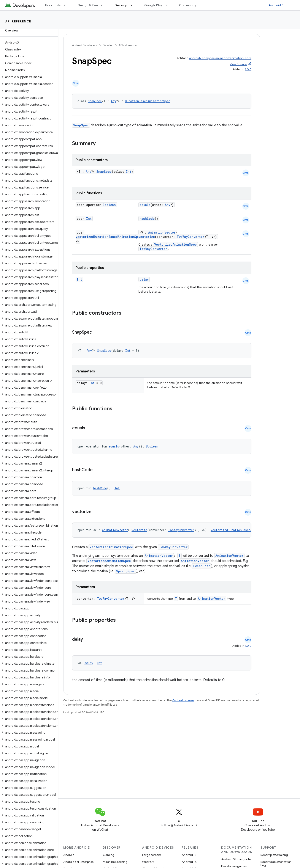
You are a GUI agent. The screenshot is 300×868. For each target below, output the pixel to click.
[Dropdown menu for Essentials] (67, 5)
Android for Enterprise (78, 862)
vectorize (147, 237)
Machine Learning (115, 862)
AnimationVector (162, 232)
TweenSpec (202, 566)
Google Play (153, 5)
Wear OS (148, 862)
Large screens (152, 855)
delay (144, 279)
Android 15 (189, 855)
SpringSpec (126, 571)
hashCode (147, 219)
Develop (108, 45)
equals (145, 205)
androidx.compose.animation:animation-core (220, 58)
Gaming (109, 855)
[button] (28, 77)
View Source (238, 64)
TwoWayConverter (190, 237)
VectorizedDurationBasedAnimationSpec (109, 237)
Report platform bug (274, 855)
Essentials (53, 5)
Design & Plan (88, 5)
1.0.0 (248, 69)
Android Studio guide (236, 859)
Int (129, 172)
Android (69, 855)
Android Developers (85, 45)
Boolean (109, 205)
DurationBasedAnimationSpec (148, 101)
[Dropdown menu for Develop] (133, 5)
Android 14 (189, 862)
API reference (18, 21)
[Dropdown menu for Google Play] (168, 5)
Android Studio (280, 5)
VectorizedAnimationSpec (175, 244)
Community (188, 5)
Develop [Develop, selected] (121, 5)
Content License (183, 700)
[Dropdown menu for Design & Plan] (104, 5)
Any (113, 101)
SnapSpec (95, 101)
